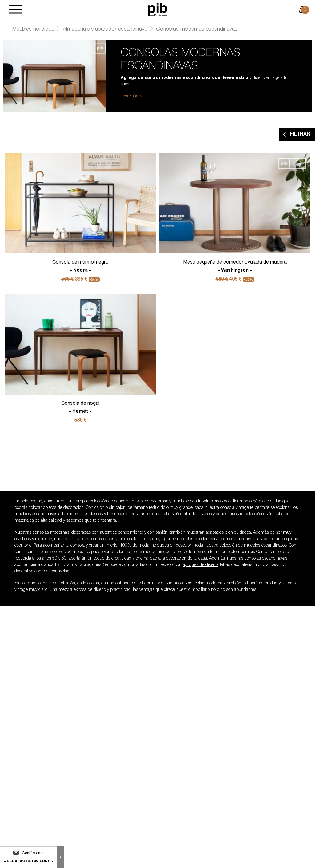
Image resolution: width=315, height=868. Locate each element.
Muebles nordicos (33, 29)
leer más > (132, 96)
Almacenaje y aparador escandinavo (105, 29)
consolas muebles (131, 501)
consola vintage (235, 508)
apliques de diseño (200, 565)
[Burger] (15, 10)
